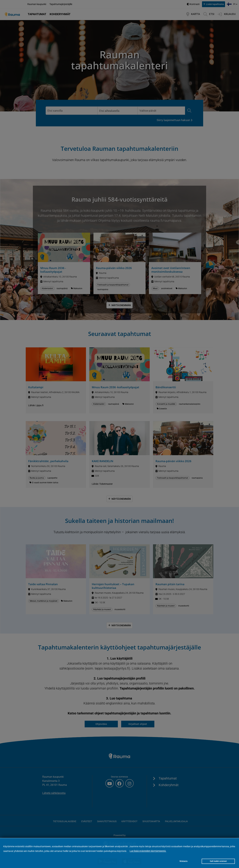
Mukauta (183, 861)
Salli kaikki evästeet (218, 861)
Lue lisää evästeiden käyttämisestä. (148, 851)
